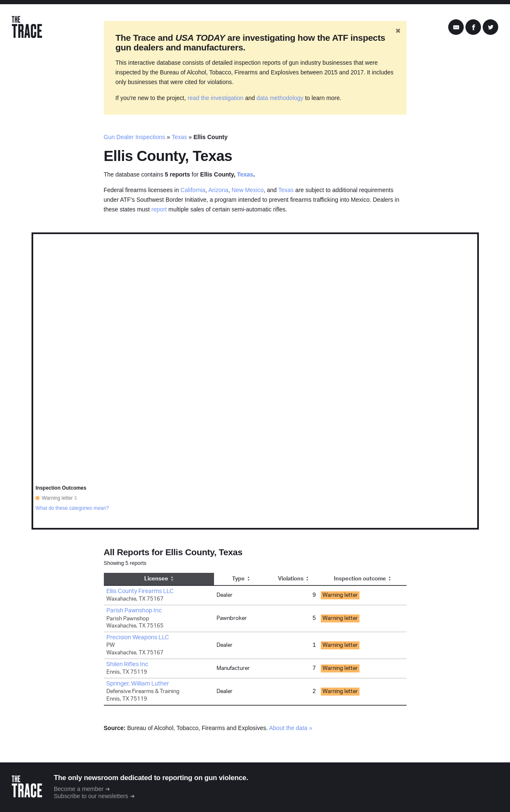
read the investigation (215, 98)
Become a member (79, 789)
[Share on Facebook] (473, 27)
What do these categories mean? (72, 508)
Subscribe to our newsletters (91, 796)
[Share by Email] (456, 27)
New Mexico (248, 190)
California (193, 190)
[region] (255, 381)
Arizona (218, 190)
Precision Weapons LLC (138, 638)
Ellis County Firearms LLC (140, 591)
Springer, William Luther (138, 684)
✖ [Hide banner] (398, 31)
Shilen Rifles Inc (127, 664)
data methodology (280, 98)
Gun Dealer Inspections (135, 137)
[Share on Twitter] (490, 27)
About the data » (291, 728)
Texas (179, 137)
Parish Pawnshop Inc (134, 611)
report (159, 209)
